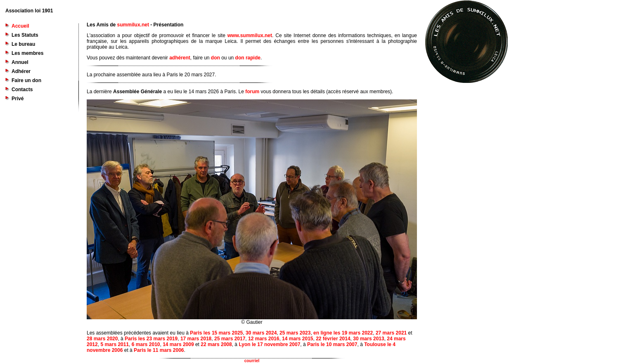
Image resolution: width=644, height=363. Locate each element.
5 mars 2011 (115, 344)
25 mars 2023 (295, 333)
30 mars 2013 (368, 339)
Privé (18, 99)
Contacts (22, 90)
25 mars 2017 (230, 339)
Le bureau (23, 44)
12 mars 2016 (264, 339)
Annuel (20, 62)
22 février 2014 (333, 339)
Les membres (27, 53)
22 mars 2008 (216, 344)
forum (252, 92)
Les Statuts (25, 35)
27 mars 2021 (391, 333)
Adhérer (21, 71)
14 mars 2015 (297, 339)
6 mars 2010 (146, 344)
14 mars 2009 (178, 344)
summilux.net (133, 25)
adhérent (180, 58)
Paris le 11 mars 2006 (159, 350)
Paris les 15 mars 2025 (216, 333)
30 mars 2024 (261, 333)
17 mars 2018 (196, 339)
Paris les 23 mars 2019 (151, 339)
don (215, 58)
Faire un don (26, 80)
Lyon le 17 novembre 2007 (269, 344)
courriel (252, 361)
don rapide (248, 58)
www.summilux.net (250, 35)
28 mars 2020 (102, 339)
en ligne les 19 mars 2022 (343, 333)
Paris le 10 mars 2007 (332, 344)
